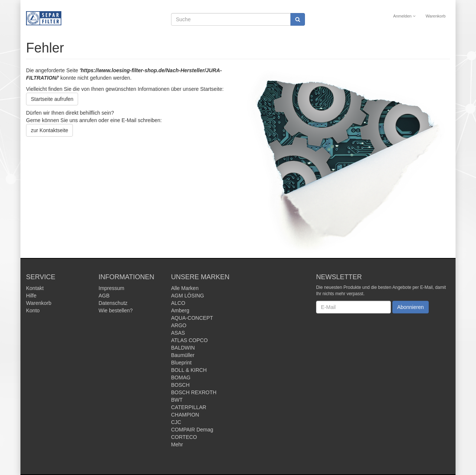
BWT (177, 400)
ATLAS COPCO (189, 340)
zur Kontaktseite (49, 130)
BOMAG (181, 377)
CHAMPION (185, 415)
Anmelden (404, 16)
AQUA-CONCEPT (192, 318)
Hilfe (31, 296)
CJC (176, 422)
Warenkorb (436, 16)
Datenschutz (113, 303)
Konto (33, 310)
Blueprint (181, 363)
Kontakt (35, 288)
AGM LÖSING (188, 296)
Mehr (177, 444)
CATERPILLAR (189, 407)
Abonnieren (411, 307)
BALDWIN (183, 348)
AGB (104, 296)
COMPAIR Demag (192, 430)
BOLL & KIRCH (189, 370)
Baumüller (183, 355)
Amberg (180, 310)
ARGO (179, 325)
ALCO (178, 303)
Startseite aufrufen (52, 99)
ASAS (178, 333)
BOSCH (180, 385)
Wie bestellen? (116, 310)
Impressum (111, 288)
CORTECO (184, 437)
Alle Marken (185, 288)
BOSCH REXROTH (194, 392)
